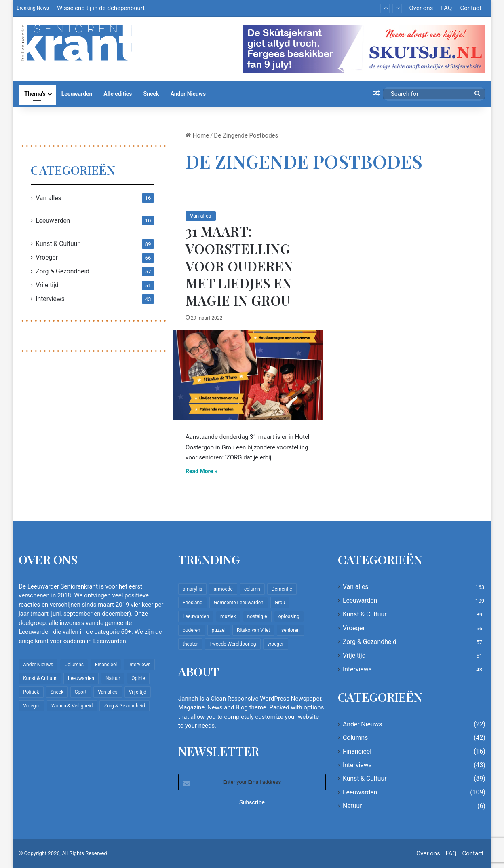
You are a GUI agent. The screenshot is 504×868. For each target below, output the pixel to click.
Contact (470, 8)
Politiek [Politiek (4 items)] (31, 692)
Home (197, 135)
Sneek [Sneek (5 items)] (57, 692)
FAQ (446, 8)
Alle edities (118, 94)
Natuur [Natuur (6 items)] (113, 678)
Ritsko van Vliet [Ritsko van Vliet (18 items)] (253, 630)
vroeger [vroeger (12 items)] (276, 644)
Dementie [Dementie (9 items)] (282, 589)
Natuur (352, 806)
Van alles (200, 216)
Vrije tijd (47, 285)
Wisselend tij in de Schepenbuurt (101, 8)
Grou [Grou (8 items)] (280, 603)
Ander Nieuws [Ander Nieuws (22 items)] (38, 665)
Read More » (201, 471)
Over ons (421, 8)
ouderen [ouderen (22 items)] (192, 630)
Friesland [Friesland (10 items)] (193, 603)
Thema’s (35, 94)
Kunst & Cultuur (58, 244)
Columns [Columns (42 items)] (74, 665)
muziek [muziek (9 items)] (228, 616)
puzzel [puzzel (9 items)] (219, 630)
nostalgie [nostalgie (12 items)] (257, 616)
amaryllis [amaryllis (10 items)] (192, 589)
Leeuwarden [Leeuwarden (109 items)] (81, 678)
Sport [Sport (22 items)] (81, 692)
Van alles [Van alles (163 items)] (108, 692)
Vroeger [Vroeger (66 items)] (32, 706)
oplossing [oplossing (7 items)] (289, 616)
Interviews (50, 299)
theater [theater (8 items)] (190, 644)
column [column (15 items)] (252, 589)
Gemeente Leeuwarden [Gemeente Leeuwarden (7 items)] (239, 603)
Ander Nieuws (188, 94)
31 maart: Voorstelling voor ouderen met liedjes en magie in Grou (239, 266)
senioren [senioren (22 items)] (291, 630)
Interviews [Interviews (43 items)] (139, 665)
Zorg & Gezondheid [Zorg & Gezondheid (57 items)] (124, 706)
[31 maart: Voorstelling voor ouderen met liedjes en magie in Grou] (248, 375)
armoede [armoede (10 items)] (223, 589)
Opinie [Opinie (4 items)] (138, 678)
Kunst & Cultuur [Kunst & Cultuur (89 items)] (40, 678)
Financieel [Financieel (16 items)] (106, 665)
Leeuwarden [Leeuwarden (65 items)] (196, 616)
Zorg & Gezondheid (62, 271)
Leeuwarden (77, 94)
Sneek (151, 94)
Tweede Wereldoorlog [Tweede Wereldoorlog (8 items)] (233, 644)
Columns (355, 738)
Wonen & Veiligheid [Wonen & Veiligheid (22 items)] (72, 706)
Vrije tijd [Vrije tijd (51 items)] (138, 692)
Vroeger (47, 257)
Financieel (357, 751)
